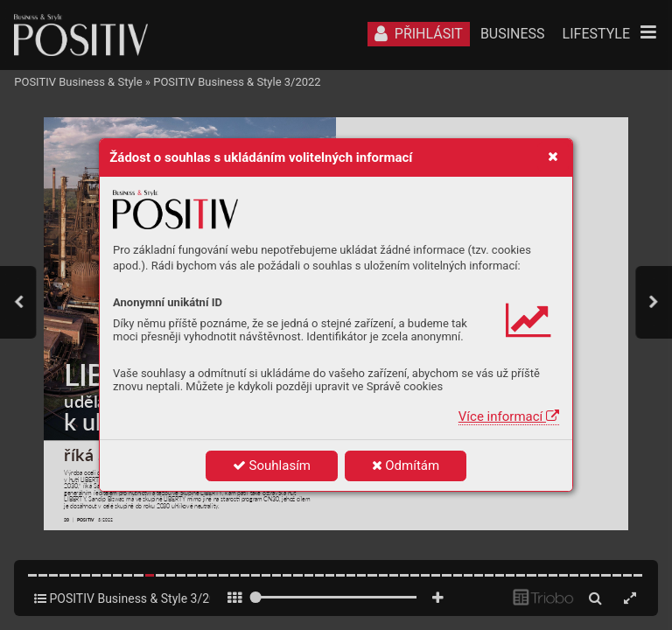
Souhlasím (272, 465)
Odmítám (406, 465)
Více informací (509, 416)
